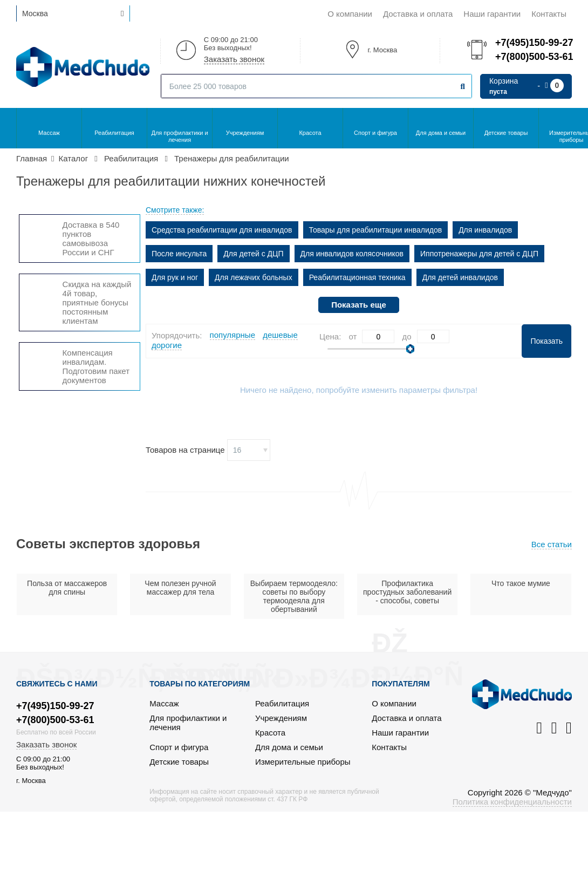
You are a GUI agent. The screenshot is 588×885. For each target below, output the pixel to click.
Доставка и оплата (418, 14)
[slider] (410, 349)
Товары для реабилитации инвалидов (376, 230)
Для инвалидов (485, 230)
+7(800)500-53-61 (534, 57)
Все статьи (552, 544)
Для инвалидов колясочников (352, 254)
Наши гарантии (492, 14)
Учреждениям (245, 133)
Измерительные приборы (303, 762)
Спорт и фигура (375, 133)
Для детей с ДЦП (253, 254)
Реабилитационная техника (357, 277)
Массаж (49, 133)
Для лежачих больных (254, 277)
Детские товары (506, 133)
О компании (350, 14)
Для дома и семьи (441, 133)
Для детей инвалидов (460, 277)
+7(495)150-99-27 (534, 43)
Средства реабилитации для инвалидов (222, 230)
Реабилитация (114, 133)
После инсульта (179, 254)
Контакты (549, 14)
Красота (310, 133)
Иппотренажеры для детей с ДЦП (479, 254)
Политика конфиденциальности (512, 802)
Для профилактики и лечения (179, 136)
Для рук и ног (175, 277)
